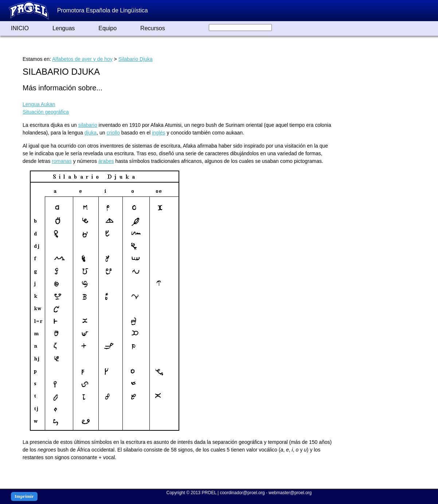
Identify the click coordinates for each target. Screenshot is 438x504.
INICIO (20, 28)
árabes (106, 161)
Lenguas (64, 28)
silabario (88, 125)
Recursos (153, 28)
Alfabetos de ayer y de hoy (82, 59)
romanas (62, 161)
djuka (91, 133)
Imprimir (24, 496)
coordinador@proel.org (242, 493)
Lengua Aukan (39, 104)
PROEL (209, 493)
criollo (113, 133)
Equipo (107, 28)
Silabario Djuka (136, 59)
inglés (159, 133)
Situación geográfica (46, 112)
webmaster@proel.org (290, 493)
